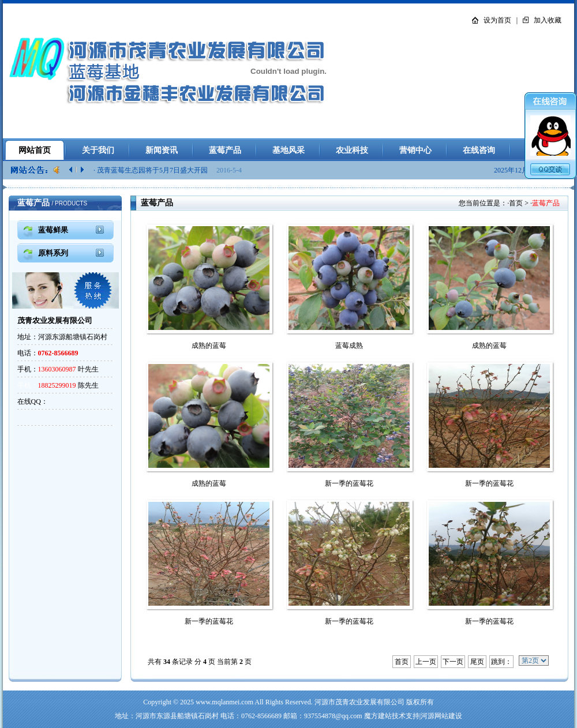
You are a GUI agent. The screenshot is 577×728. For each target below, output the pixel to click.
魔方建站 (378, 716)
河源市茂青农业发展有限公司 (359, 702)
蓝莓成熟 (349, 346)
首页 (516, 203)
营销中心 (415, 150)
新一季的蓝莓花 (349, 483)
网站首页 (35, 150)
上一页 (426, 662)
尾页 (477, 662)
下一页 (453, 662)
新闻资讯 (162, 150)
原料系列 (53, 253)
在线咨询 (479, 150)
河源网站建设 (441, 716)
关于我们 (98, 150)
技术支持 (406, 716)
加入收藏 (548, 20)
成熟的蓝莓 (209, 346)
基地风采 (288, 150)
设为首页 (497, 20)
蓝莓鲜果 (53, 230)
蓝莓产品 (225, 150)
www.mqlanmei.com (224, 702)
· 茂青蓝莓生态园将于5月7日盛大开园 (151, 170)
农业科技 (352, 150)
